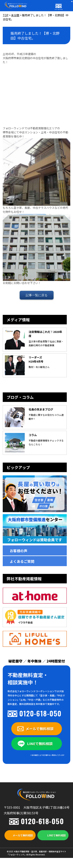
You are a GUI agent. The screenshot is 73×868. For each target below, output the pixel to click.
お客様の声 (18, 551)
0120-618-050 (40, 713)
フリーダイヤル (59, 9)
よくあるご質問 (22, 561)
